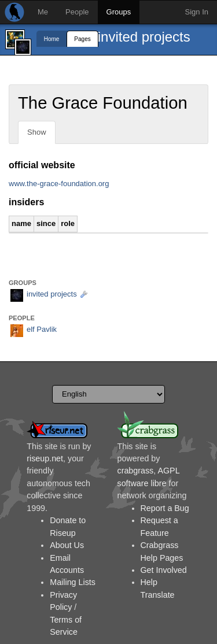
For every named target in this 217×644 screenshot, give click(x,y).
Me (43, 12)
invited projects (144, 37)
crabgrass (136, 471)
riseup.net (45, 458)
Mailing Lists (73, 582)
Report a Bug (165, 508)
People (77, 12)
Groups (119, 12)
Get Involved (164, 570)
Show (37, 132)
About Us (67, 545)
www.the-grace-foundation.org (59, 184)
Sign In (197, 12)
